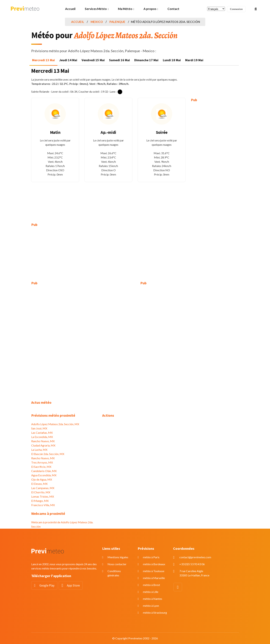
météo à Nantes (153, 599)
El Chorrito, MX (41, 492)
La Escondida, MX (42, 437)
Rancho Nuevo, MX (43, 441)
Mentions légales (118, 557)
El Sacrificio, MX (41, 467)
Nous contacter (117, 564)
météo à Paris (151, 557)
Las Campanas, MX (43, 488)
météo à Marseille (154, 578)
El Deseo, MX (39, 484)
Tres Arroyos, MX (42, 462)
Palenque (117, 22)
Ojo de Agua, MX (42, 479)
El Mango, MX (40, 501)
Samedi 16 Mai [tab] (119, 60)
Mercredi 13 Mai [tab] (43, 60)
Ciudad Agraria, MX (43, 445)
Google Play (47, 585)
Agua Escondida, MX (44, 475)
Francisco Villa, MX (43, 505)
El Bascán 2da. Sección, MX (48, 454)
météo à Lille (151, 592)
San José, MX (39, 428)
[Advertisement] (215, 160)
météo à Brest (151, 585)
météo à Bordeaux (154, 564)
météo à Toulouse (154, 571)
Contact (173, 9)
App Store (73, 585)
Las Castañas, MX (42, 433)
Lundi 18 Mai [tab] (172, 60)
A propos (150, 9)
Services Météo (96, 9)
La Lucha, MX (39, 450)
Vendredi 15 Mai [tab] (93, 60)
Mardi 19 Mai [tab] (194, 60)
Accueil (70, 9)
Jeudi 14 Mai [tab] (68, 60)
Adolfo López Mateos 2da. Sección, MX (55, 424)
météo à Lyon (151, 606)
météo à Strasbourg (155, 613)
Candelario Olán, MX (44, 471)
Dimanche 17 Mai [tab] (146, 60)
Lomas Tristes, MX (43, 496)
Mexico (97, 22)
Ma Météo (125, 9)
